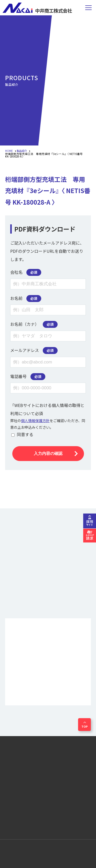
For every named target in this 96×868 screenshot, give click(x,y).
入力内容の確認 (48, 453)
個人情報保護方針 (35, 421)
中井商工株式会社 (38, 8)
